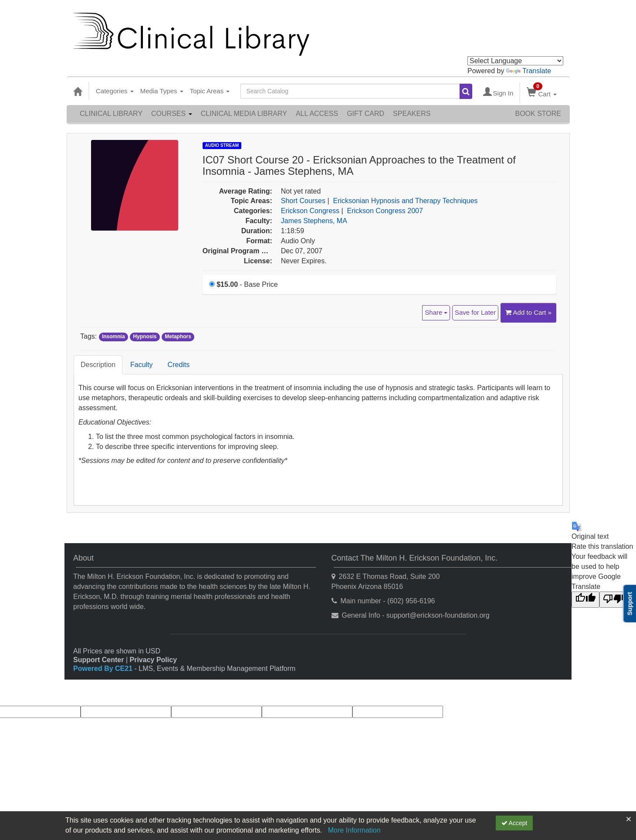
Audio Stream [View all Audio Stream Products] (222, 145)
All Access (317, 114)
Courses (172, 114)
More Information (354, 830)
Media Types (162, 91)
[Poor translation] (613, 600)
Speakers (412, 114)
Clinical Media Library (244, 114)
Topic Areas (210, 91)
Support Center (98, 660)
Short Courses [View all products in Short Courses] (303, 201)
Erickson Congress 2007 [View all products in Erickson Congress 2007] (385, 211)
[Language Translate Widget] (515, 61)
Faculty (142, 365)
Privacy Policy (154, 660)
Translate (529, 71)
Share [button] (436, 312)
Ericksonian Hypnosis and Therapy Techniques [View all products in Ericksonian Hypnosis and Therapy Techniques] (406, 201)
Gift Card (365, 114)
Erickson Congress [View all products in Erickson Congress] (310, 211)
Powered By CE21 (104, 668)
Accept (514, 823)
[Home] (78, 91)
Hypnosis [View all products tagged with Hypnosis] (145, 337)
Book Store (538, 114)
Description (98, 365)
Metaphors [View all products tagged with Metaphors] (178, 337)
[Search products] (466, 91)
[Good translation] (585, 600)
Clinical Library (111, 114)
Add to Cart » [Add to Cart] (528, 312)
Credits (179, 365)
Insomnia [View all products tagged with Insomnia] (113, 337)
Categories (115, 91)
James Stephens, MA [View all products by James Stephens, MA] (314, 221)
